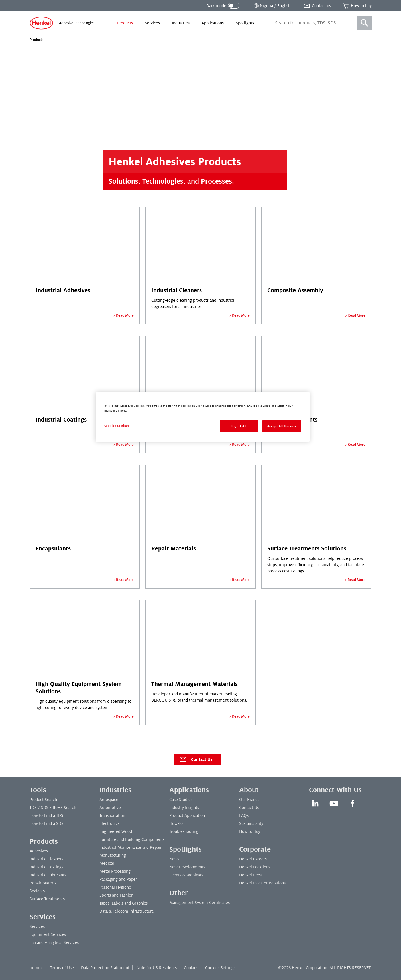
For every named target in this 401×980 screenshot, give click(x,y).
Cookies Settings (220, 968)
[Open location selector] (272, 6)
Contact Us (196, 759)
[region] (203, 417)
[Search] (365, 23)
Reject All (239, 426)
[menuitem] (125, 23)
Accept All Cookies (282, 426)
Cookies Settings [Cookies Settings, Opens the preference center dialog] (117, 426)
